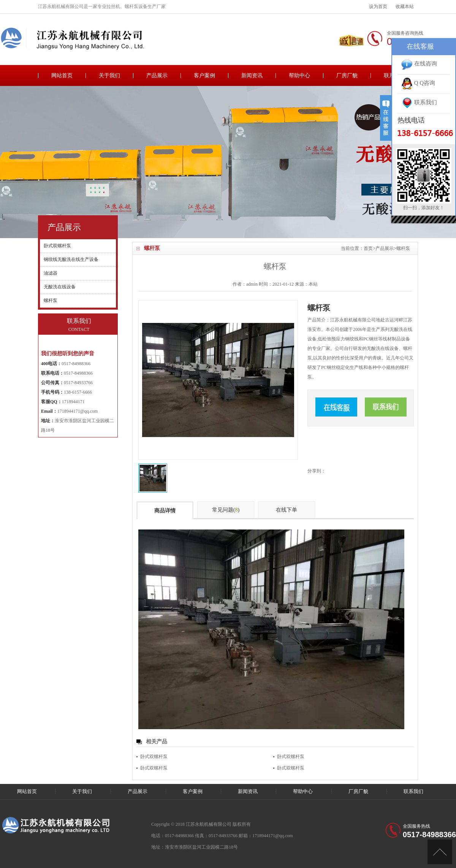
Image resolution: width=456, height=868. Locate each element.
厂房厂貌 (347, 76)
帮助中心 (299, 76)
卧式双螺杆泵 (154, 757)
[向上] (440, 852)
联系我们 (413, 791)
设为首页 (378, 6)
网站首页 (62, 76)
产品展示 (157, 76)
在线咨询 (419, 64)
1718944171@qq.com (78, 411)
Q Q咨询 (418, 83)
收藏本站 (405, 6)
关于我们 (109, 76)
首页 (368, 248)
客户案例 (204, 76)
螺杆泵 (403, 248)
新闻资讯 (252, 76)
